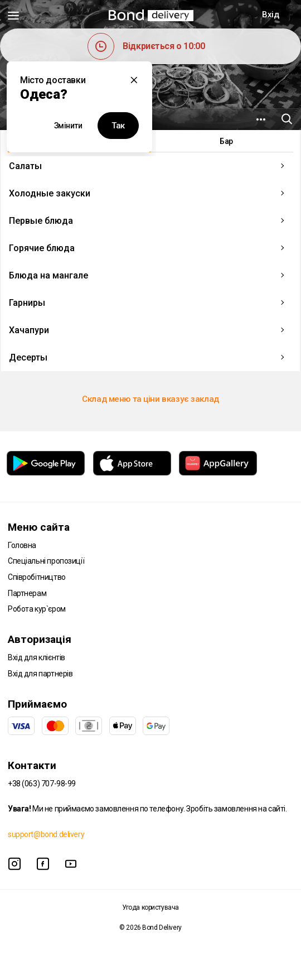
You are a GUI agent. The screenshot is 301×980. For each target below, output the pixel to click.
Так (118, 126)
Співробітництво (37, 577)
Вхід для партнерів (40, 674)
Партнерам (27, 593)
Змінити (68, 126)
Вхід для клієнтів (37, 657)
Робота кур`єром (37, 609)
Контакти (32, 765)
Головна (22, 545)
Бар (226, 141)
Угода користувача (151, 907)
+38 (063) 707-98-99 (42, 784)
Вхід (270, 15)
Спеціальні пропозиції (46, 561)
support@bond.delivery (46, 834)
